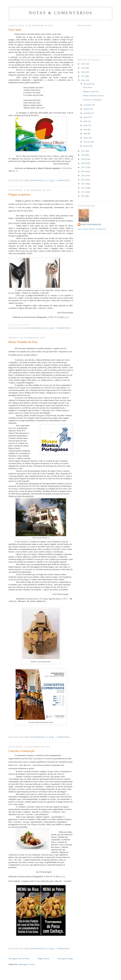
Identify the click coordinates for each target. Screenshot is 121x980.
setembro (88, 113)
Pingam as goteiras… (21, 194)
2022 (83, 80)
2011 (83, 192)
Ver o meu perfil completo (92, 229)
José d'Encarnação (91, 225)
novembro (88, 105)
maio (86, 129)
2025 (83, 68)
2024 (83, 72)
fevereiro (87, 142)
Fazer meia (15, 30)
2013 (83, 184)
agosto (86, 117)
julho (86, 121)
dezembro (88, 84)
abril (86, 134)
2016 (83, 171)
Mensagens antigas (65, 959)
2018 (83, 163)
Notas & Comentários (61, 13)
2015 (83, 175)
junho (86, 125)
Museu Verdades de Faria (23, 342)
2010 (83, 196)
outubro (87, 109)
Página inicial (43, 959)
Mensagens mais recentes (19, 959)
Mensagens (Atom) (27, 965)
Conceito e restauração (22, 751)
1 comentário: (63, 181)
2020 (83, 155)
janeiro (87, 146)
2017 (83, 167)
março (86, 138)
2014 (83, 180)
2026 (83, 64)
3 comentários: (64, 328)
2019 (83, 159)
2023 (83, 76)
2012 (83, 188)
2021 (83, 151)
